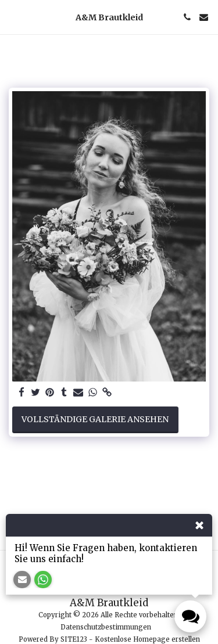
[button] (13, 17)
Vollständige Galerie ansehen (95, 419)
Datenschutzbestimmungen (106, 627)
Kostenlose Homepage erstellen (147, 639)
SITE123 (74, 639)
